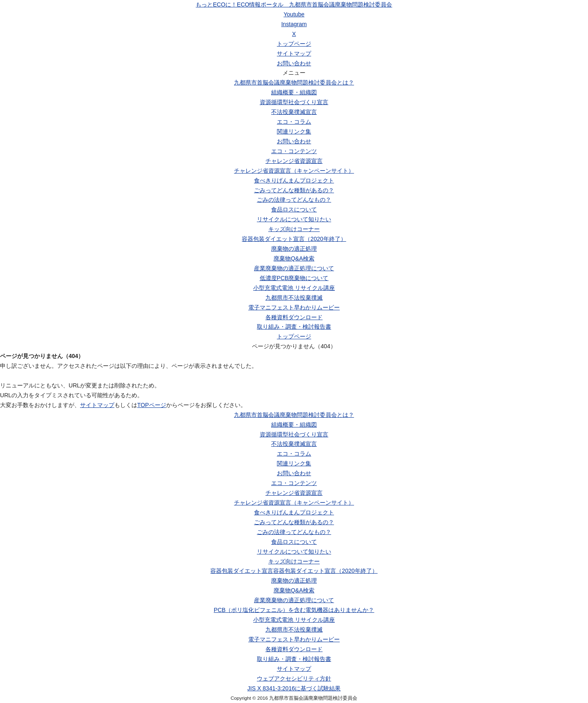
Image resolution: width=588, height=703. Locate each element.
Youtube (294, 14)
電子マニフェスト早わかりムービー (294, 307)
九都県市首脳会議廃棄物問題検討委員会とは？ (294, 82)
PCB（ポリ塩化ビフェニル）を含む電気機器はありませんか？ (294, 610)
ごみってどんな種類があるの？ (294, 190)
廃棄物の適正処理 (294, 249)
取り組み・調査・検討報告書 (294, 327)
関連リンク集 (294, 131)
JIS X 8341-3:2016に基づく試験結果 (294, 688)
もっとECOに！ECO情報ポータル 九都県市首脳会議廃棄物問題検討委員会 (294, 4)
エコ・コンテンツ (294, 151)
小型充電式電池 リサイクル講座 (294, 288)
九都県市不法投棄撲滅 (294, 298)
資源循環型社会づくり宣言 (294, 102)
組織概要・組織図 (294, 92)
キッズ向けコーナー (294, 229)
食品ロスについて (294, 209)
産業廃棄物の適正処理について (294, 268)
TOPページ (152, 405)
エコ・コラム (294, 122)
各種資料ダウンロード (294, 317)
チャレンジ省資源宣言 (294, 161)
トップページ (294, 44)
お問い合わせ (294, 63)
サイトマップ (294, 53)
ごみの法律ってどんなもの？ (294, 200)
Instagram (294, 24)
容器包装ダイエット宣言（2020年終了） (294, 239)
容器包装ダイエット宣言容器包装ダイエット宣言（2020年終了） (294, 571)
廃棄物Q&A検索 (294, 258)
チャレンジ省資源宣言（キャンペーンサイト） (294, 171)
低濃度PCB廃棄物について (294, 278)
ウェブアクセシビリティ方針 (294, 679)
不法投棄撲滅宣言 (294, 112)
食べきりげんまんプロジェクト (294, 180)
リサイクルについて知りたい (294, 219)
